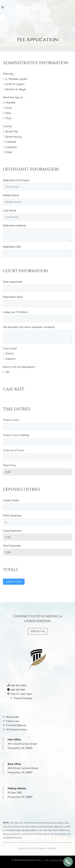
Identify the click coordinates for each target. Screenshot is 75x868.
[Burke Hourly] (4, 137)
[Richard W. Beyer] (4, 89)
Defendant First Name (16, 180)
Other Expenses (12, 515)
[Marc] (4, 118)
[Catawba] (4, 147)
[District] (4, 353)
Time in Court (11, 420)
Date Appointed (12, 282)
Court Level (10, 348)
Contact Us (37, 631)
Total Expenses (12, 546)
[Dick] (4, 113)
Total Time (9, 465)
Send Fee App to (13, 97)
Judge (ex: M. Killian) (15, 312)
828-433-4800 (57, 860)
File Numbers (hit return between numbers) (29, 327)
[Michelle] (4, 103)
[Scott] (4, 108)
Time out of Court (14, 450)
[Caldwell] (4, 142)
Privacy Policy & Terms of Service (37, 848)
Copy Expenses (12, 531)
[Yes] (4, 372)
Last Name (10, 210)
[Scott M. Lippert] (4, 84)
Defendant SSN (12, 247)
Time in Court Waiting (16, 435)
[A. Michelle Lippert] (4, 79)
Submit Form (14, 582)
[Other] (4, 152)
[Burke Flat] (4, 131)
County (7, 126)
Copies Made (11, 500)
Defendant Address (14, 225)
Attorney (8, 74)
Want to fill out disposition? (19, 367)
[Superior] (4, 359)
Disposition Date (13, 297)
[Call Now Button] (68, 862)
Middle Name (11, 195)
